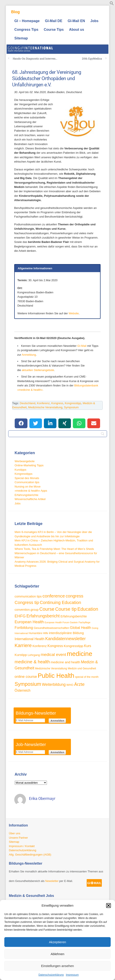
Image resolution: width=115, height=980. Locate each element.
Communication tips (27, 482)
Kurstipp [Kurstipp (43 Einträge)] (21, 655)
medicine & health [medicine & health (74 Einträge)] (32, 662)
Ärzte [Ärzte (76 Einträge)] (79, 684)
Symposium (71, 407)
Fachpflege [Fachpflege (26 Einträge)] (84, 622)
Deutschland (27, 403)
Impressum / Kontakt (22, 846)
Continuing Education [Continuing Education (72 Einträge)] (60, 602)
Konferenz (43, 403)
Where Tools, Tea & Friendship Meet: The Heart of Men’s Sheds (54, 549)
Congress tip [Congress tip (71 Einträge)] (27, 602)
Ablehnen (57, 954)
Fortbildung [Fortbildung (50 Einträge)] (24, 628)
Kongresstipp (73, 403)
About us (77, 30)
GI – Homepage (27, 21)
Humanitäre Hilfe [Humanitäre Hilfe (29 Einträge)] (38, 633)
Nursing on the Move (28, 487)
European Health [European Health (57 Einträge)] (29, 622)
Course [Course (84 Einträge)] (47, 609)
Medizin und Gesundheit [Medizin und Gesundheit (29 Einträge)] (82, 668)
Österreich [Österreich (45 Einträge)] (23, 690)
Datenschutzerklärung (51, 975)
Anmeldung (29, 355)
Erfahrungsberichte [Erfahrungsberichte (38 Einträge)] (74, 616)
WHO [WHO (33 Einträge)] (70, 685)
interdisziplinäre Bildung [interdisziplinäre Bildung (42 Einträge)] (66, 633)
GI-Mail (82, 346)
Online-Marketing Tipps (29, 465)
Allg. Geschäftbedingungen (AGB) (30, 855)
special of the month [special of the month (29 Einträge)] (87, 677)
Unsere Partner (18, 838)
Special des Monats (27, 478)
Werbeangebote (25, 461)
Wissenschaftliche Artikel (30, 499)
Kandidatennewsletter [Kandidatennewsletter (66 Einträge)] (65, 639)
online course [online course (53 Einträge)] (26, 676)
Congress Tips (26, 30)
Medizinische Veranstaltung (45, 407)
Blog (16, 12)
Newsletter (52, 881)
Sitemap (21, 38)
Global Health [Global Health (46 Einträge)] (81, 628)
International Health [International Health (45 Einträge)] (30, 639)
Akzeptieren (57, 942)
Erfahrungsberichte (27, 495)
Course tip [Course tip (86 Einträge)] (66, 609)
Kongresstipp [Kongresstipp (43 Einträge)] (73, 646)
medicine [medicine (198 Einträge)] (79, 654)
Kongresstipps (24, 474)
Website (74, 313)
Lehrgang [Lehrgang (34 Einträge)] (34, 655)
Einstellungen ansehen (57, 966)
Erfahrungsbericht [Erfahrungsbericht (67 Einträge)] (43, 616)
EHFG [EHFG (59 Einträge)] (20, 616)
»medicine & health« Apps (31, 491)
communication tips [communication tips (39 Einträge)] (28, 596)
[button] (109, 906)
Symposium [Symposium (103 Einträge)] (28, 684)
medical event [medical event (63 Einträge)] (53, 655)
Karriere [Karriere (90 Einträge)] (23, 645)
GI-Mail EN (76, 21)
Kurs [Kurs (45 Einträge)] (88, 646)
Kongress (57, 403)
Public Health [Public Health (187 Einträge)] (56, 676)
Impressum (72, 975)
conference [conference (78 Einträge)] (54, 596)
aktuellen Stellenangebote (38, 370)
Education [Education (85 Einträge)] (88, 609)
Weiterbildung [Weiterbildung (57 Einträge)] (54, 685)
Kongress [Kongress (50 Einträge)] (55, 646)
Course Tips (54, 30)
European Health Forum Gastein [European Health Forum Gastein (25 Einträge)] (61, 622)
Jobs (94, 21)
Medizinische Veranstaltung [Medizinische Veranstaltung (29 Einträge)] (51, 668)
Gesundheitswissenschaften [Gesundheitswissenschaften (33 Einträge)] (51, 628)
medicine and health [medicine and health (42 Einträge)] (65, 662)
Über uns (15, 833)
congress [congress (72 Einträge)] (75, 596)
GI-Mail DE (54, 21)
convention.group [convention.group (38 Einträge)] (27, 610)
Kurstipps (21, 470)
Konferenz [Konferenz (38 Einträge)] (40, 646)
